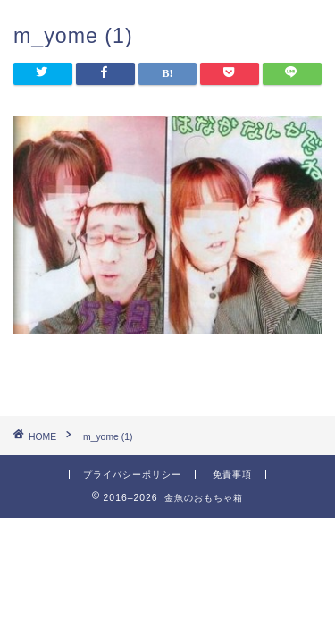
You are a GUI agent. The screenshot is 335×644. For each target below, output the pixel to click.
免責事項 (232, 475)
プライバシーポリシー (132, 475)
